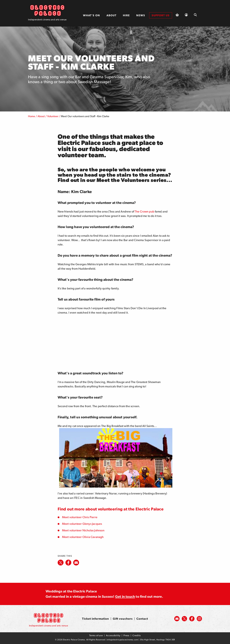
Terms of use (96, 635)
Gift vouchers (123, 619)
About (111, 15)
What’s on (92, 15)
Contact (142, 619)
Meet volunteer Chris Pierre (80, 517)
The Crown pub (144, 211)
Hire (126, 15)
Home (32, 116)
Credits (137, 635)
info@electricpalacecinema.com (122, 640)
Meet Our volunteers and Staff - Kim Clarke (85, 116)
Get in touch (125, 596)
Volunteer (53, 116)
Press (127, 635)
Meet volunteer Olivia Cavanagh (83, 537)
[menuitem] (92, 15)
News (141, 15)
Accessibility (113, 635)
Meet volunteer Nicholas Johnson (83, 530)
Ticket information (95, 619)
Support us (161, 15)
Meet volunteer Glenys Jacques (82, 524)
